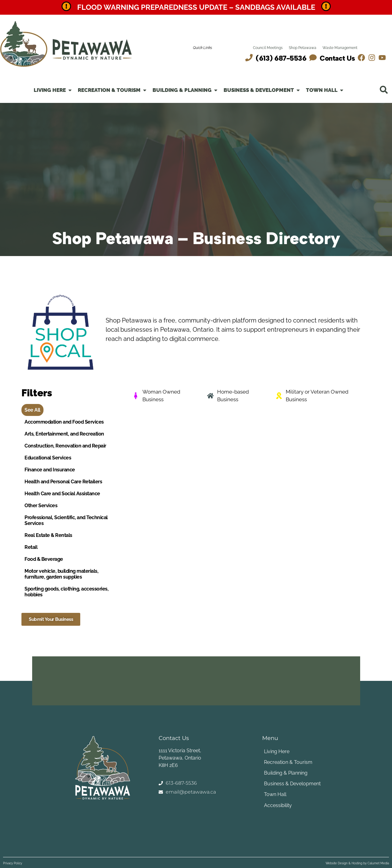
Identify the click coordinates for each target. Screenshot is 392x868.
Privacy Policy (13, 863)
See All (32, 410)
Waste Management (340, 48)
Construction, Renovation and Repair (65, 446)
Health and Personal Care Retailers (63, 482)
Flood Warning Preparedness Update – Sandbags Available (196, 7)
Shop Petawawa (303, 48)
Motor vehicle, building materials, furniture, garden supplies (61, 574)
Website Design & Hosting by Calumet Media (357, 863)
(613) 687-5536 (281, 58)
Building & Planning (285, 773)
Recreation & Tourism (288, 762)
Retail (31, 547)
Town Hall (275, 794)
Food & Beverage (44, 559)
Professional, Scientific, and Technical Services (66, 520)
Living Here (276, 751)
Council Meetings (268, 48)
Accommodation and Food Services (64, 422)
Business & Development (292, 784)
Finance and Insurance (50, 470)
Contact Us (337, 58)
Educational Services (48, 458)
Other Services (41, 506)
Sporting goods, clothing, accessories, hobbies (66, 592)
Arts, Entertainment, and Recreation (64, 434)
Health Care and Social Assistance (62, 494)
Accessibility (278, 805)
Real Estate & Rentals (48, 535)
